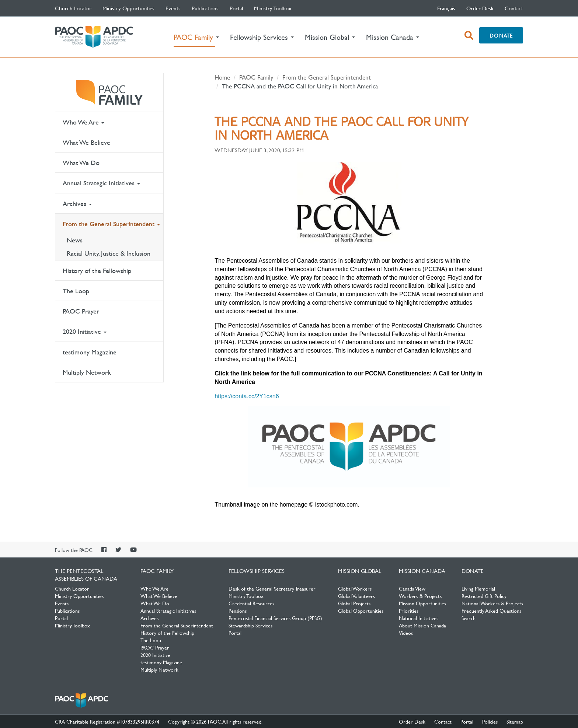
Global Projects (354, 603)
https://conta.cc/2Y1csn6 (247, 396)
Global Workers (355, 588)
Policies (490, 721)
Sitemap (515, 721)
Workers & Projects (420, 596)
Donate (501, 35)
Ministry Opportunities (128, 8)
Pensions (238, 610)
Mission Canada (422, 571)
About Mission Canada (422, 625)
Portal (236, 8)
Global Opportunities (361, 610)
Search (469, 618)
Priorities (409, 610)
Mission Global (360, 571)
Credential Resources (251, 603)
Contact (514, 8)
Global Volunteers (356, 596)
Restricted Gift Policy (484, 596)
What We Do (81, 163)
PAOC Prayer (81, 311)
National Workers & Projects (492, 603)
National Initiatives (419, 618)
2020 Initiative (85, 331)
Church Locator (73, 8)
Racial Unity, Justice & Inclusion (109, 253)
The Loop (76, 291)
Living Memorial (478, 588)
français (446, 8)
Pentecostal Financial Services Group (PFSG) (275, 618)
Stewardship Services (250, 625)
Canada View (412, 588)
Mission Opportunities (422, 603)
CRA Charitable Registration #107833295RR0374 (107, 721)
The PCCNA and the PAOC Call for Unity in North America (300, 86)
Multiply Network (87, 372)
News (75, 240)
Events (173, 8)
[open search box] (469, 35)
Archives (77, 204)
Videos (406, 633)
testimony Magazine (90, 352)
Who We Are (83, 122)
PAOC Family (109, 92)
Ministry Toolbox (273, 8)
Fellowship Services (257, 571)
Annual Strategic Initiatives (101, 183)
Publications (205, 8)
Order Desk (480, 8)
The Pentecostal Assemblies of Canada (94, 37)
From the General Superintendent (111, 224)
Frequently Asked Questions (491, 610)
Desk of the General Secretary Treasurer (272, 588)
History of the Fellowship (97, 271)
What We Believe (86, 142)
